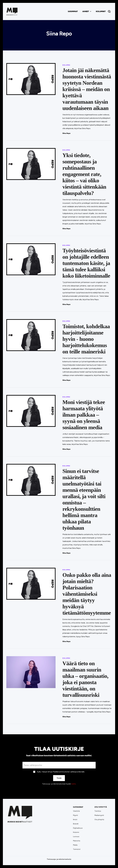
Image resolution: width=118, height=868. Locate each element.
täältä (73, 784)
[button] (87, 11)
